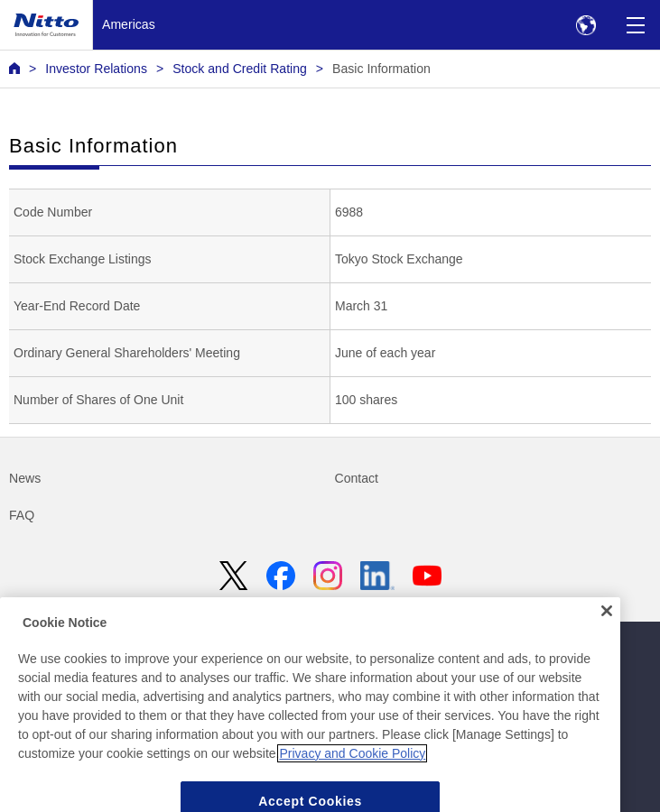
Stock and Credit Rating (240, 69)
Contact (357, 478)
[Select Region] (586, 25)
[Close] (607, 628)
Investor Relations (96, 69)
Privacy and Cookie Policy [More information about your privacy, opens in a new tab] (352, 770)
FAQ (22, 515)
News (25, 478)
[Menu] (635, 25)
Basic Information (381, 69)
